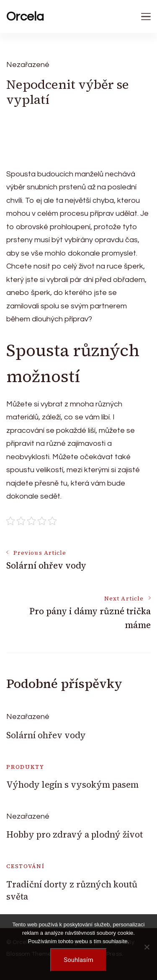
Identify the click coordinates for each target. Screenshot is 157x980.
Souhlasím (78, 960)
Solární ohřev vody (46, 735)
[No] (147, 947)
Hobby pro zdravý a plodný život (75, 834)
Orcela (25, 17)
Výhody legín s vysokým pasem (72, 785)
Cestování (25, 866)
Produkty (25, 767)
